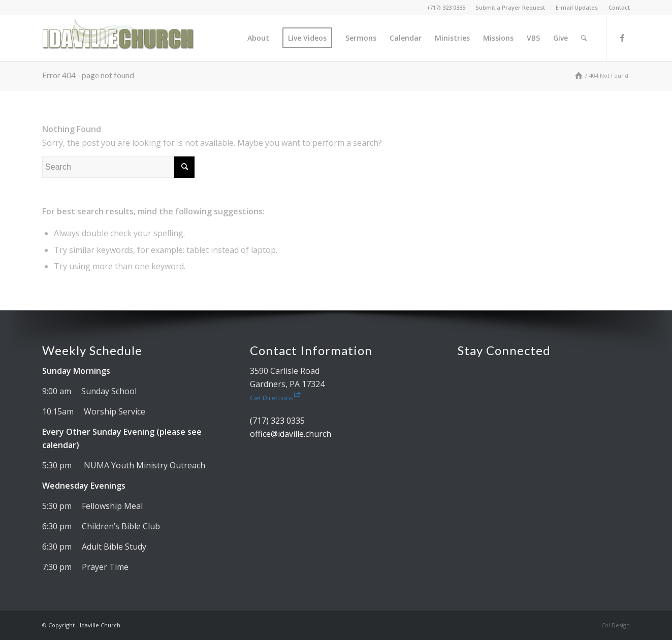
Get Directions (275, 398)
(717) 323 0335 (446, 7)
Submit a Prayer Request (510, 7)
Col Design (616, 625)
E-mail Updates (577, 7)
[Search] (584, 38)
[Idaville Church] (118, 38)
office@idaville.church (291, 434)
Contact (619, 7)
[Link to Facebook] (622, 38)
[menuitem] (510, 8)
